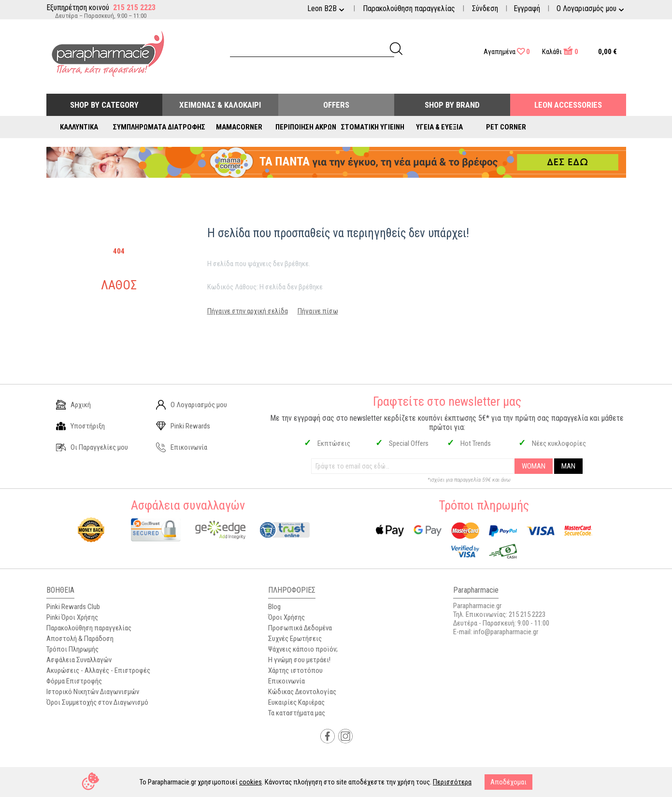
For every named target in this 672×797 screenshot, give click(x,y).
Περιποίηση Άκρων (306, 127)
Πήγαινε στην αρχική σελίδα (248, 311)
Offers (336, 105)
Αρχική (73, 405)
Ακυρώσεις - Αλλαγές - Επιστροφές (98, 670)
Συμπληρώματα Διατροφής (159, 127)
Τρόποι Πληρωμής (72, 649)
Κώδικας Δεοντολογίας (302, 692)
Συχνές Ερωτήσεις (295, 639)
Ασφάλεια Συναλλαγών (79, 660)
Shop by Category (104, 105)
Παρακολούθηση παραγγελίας (409, 8)
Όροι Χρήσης (286, 617)
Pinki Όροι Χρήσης (72, 617)
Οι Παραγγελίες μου (92, 447)
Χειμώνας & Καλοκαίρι (220, 105)
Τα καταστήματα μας (297, 713)
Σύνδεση (485, 8)
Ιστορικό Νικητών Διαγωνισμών (93, 692)
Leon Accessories (568, 105)
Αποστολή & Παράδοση (80, 639)
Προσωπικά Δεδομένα (300, 628)
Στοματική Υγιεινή (373, 127)
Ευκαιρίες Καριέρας (296, 702)
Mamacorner (239, 127)
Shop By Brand (452, 105)
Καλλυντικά (79, 127)
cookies (250, 782)
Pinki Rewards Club (73, 607)
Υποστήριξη (80, 426)
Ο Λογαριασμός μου (192, 405)
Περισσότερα (452, 782)
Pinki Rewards (183, 426)
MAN (568, 466)
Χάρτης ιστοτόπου (295, 670)
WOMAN (534, 466)
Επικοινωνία (182, 447)
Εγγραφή (527, 8)
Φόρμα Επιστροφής (74, 681)
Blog (274, 607)
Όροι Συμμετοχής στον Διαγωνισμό (97, 702)
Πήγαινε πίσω (318, 311)
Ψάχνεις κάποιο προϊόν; (303, 649)
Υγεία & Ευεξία (439, 127)
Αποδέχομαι (508, 782)
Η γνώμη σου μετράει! (299, 660)
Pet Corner (506, 127)
